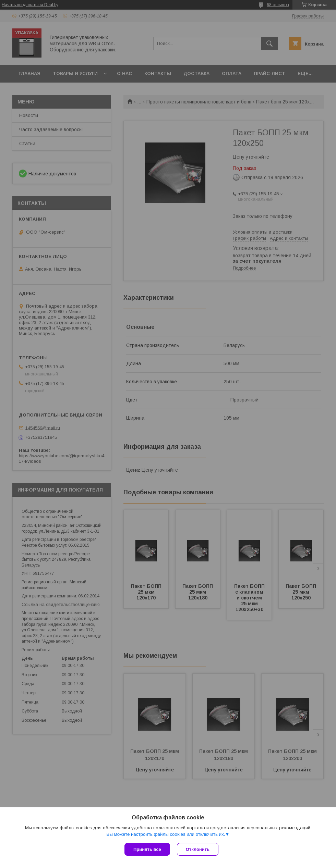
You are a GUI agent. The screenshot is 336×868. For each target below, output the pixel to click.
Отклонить (198, 849)
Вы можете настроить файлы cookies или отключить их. (166, 834)
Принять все (147, 849)
